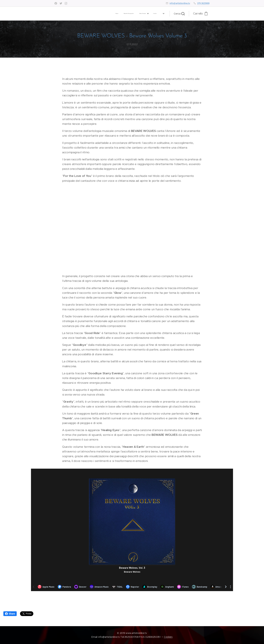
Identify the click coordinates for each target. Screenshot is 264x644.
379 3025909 (203, 3)
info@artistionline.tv (180, 3)
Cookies (168, 637)
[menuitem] (114, 14)
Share (10, 614)
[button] (179, 14)
